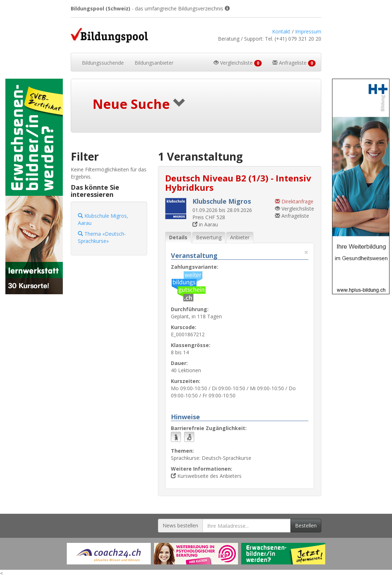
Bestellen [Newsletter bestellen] (306, 525)
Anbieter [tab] (240, 237)
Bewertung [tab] (209, 237)
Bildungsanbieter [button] (154, 63)
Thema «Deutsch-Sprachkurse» (102, 237)
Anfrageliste (292, 216)
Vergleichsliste (295, 209)
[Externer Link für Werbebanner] (109, 554)
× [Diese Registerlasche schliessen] (306, 252)
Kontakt (281, 31)
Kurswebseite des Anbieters (206, 476)
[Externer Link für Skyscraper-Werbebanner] (33, 186)
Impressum (308, 31)
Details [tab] (178, 237)
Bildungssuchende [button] (103, 63)
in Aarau (205, 224)
